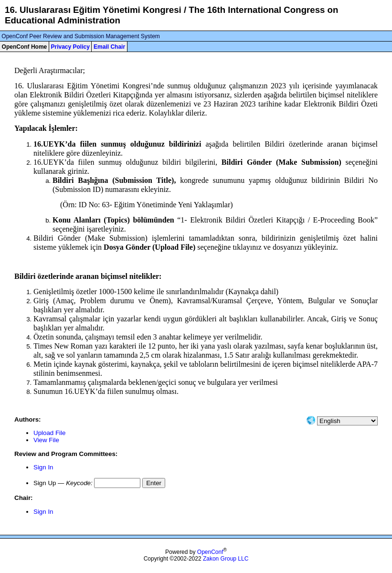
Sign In (43, 467)
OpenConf (210, 552)
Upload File (49, 433)
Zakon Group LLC (226, 559)
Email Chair (109, 47)
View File (46, 440)
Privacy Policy (70, 47)
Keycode (78, 483)
